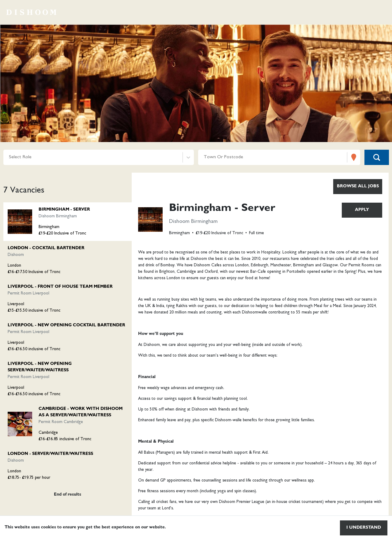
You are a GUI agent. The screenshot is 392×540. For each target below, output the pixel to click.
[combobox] (9, 157)
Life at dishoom (364, 12)
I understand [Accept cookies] (364, 528)
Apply (362, 210)
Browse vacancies (272, 12)
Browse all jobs (358, 186)
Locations (320, 12)
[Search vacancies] (377, 157)
